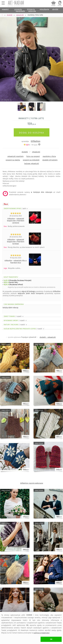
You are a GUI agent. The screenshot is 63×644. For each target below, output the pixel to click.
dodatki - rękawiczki (48, 337)
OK (51, 639)
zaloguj (60, 6)
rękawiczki (36, 152)
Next (59, 56)
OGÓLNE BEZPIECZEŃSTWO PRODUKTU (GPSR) (24, 329)
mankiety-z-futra (49, 156)
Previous (4, 56)
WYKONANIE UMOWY (15, 321)
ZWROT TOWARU (14, 316)
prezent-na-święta (13, 160)
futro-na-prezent (33, 156)
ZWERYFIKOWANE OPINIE (16, 209)
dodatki (25, 152)
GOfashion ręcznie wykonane (32, 483)
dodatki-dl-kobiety (50, 160)
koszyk (53, 6)
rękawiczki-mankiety (15, 156)
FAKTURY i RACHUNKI (15, 325)
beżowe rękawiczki (32, 164)
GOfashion (36, 141)
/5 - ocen (30, 145)
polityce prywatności (42, 633)
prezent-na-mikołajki (31, 160)
